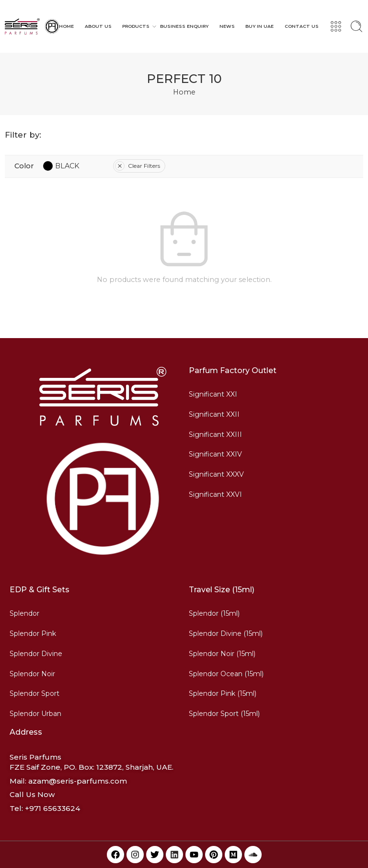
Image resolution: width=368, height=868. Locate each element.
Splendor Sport (34, 693)
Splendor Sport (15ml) (224, 714)
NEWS (227, 26)
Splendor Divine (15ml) (226, 633)
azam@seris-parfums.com (78, 781)
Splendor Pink (33, 633)
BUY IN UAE (259, 26)
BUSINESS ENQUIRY (184, 26)
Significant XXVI (215, 494)
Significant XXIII (215, 434)
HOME (66, 26)
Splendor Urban (35, 714)
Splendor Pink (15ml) (223, 693)
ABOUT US (98, 26)
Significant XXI (213, 394)
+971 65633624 (52, 808)
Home (184, 92)
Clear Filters (138, 166)
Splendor (24, 613)
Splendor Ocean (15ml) (226, 674)
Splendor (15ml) (214, 613)
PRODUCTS (136, 26)
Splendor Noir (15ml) (222, 654)
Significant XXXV (216, 474)
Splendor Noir (32, 674)
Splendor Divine (36, 654)
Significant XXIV (215, 454)
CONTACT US (302, 26)
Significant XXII (214, 414)
